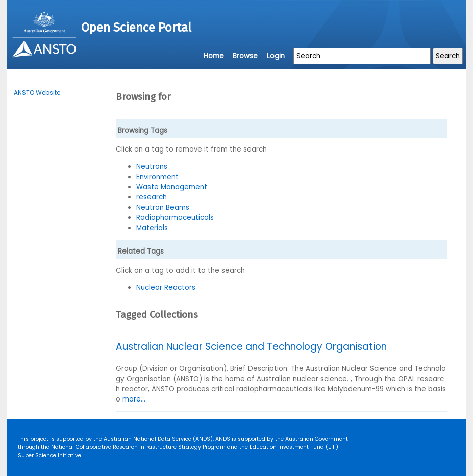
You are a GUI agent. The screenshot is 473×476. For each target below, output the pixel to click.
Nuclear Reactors (166, 287)
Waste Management (172, 187)
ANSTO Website (37, 93)
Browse (245, 56)
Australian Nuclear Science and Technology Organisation (251, 347)
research (152, 197)
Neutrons (152, 167)
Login (276, 56)
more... (134, 399)
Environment (157, 177)
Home (214, 56)
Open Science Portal (136, 28)
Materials (152, 228)
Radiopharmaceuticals (175, 218)
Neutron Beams (163, 207)
